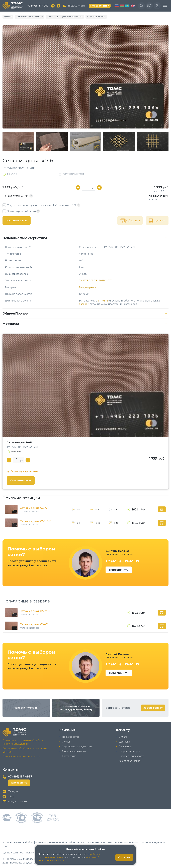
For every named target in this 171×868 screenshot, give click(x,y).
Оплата (123, 737)
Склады (66, 742)
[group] (85, 77)
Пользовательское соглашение (21, 757)
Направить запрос (130, 751)
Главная (8, 17)
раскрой (84, 304)
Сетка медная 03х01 (34, 508)
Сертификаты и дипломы (77, 747)
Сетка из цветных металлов (30, 17)
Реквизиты (125, 747)
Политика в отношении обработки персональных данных (24, 742)
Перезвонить (119, 570)
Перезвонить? (100, 6)
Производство (71, 737)
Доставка (124, 742)
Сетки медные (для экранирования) (65, 17)
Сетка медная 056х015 (35, 521)
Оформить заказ (17, 221)
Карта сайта (69, 756)
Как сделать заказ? (130, 761)
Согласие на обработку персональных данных (26, 750)
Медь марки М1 (88, 287)
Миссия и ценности (74, 751)
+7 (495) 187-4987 (38, 6)
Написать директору (131, 756)
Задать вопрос (153, 708)
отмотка (103, 301)
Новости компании (26, 708)
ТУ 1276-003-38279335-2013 (95, 281)
